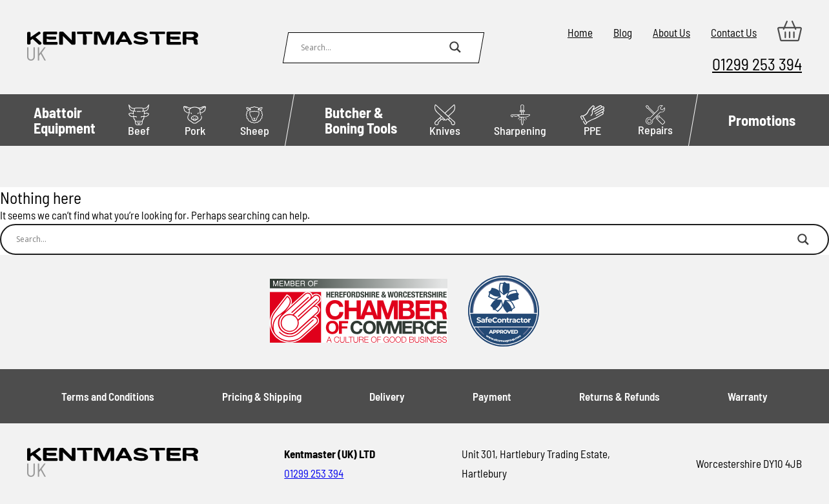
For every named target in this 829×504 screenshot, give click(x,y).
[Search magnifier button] (455, 47)
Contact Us (734, 32)
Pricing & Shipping (262, 396)
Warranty (748, 396)
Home (580, 32)
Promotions (762, 120)
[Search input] (372, 47)
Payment (492, 396)
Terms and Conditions (108, 396)
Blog (623, 32)
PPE (592, 121)
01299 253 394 (757, 64)
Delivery (387, 396)
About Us (671, 32)
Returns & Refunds (619, 396)
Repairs (655, 121)
